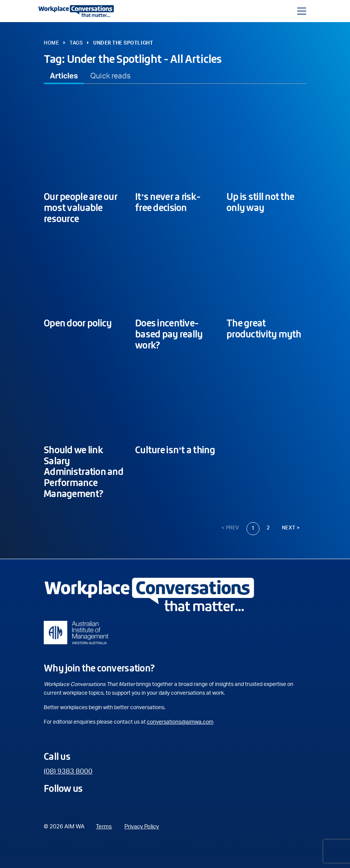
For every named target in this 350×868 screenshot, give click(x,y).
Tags (76, 43)
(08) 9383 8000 (68, 772)
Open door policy (78, 323)
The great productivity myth (264, 328)
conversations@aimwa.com (180, 722)
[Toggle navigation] (302, 11)
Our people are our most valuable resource (80, 208)
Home (51, 43)
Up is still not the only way (260, 202)
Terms (104, 827)
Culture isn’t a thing (175, 450)
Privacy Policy (142, 827)
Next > (291, 528)
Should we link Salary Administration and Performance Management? (84, 472)
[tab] (64, 76)
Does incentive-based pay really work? (169, 334)
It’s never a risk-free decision (168, 202)
